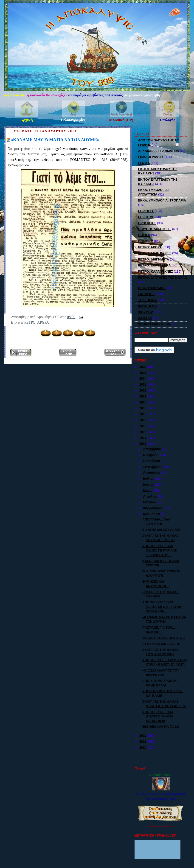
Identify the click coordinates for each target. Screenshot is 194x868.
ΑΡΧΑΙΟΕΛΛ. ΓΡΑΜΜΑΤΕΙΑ (159, 151)
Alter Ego (145, 318)
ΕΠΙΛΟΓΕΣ (146, 211)
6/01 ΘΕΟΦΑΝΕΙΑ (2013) (161, 727)
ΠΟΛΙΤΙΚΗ (146, 241)
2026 (143, 367)
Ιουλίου (149, 479)
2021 (143, 396)
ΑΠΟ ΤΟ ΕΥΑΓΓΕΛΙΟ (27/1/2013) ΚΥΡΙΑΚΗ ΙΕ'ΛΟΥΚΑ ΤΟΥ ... (160, 550)
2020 (143, 402)
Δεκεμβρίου (152, 449)
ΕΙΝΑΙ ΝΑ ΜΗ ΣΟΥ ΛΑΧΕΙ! (162, 530)
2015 (143, 432)
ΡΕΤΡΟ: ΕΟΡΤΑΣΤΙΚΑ (155, 265)
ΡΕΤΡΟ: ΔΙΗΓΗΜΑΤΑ (154, 259)
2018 (143, 414)
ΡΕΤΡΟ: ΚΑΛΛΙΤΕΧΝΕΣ (156, 272)
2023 (143, 384)
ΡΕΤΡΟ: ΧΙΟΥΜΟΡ (152, 288)
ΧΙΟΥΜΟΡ (146, 312)
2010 (143, 748)
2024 (143, 378)
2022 (143, 390)
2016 (143, 426)
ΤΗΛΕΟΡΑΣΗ (148, 300)
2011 (143, 742)
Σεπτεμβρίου (153, 467)
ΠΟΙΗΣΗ (144, 235)
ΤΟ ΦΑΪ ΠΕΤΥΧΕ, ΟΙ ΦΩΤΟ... (164, 638)
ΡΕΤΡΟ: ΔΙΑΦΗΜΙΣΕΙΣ (155, 253)
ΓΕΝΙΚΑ (144, 163)
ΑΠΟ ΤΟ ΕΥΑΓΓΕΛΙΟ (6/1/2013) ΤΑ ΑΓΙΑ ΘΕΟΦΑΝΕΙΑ (158, 716)
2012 (143, 736)
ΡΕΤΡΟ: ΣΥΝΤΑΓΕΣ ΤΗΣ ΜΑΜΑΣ (163, 277)
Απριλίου (150, 496)
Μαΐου (148, 490)
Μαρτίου (150, 502)
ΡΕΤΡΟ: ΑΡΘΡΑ (37, 322)
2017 (143, 420)
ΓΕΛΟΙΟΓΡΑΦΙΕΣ (151, 157)
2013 (143, 444)
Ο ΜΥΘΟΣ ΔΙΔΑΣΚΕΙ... (155, 229)
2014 (143, 438)
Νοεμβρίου (152, 455)
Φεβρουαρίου (154, 508)
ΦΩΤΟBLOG (148, 306)
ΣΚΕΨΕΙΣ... (146, 294)
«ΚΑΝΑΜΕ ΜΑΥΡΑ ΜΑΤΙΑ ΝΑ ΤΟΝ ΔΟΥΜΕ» (55, 140)
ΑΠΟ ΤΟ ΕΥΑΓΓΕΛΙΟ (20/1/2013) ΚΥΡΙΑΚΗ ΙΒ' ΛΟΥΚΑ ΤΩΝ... (162, 607)
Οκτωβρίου (152, 461)
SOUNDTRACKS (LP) (154, 324)
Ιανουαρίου (152, 514)
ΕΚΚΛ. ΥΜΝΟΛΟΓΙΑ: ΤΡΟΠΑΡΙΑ (162, 200)
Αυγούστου (152, 473)
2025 (143, 373)
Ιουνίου (149, 484)
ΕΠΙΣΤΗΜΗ (146, 217)
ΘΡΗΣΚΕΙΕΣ (147, 223)
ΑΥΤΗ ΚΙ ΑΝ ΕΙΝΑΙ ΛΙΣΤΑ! (161, 644)
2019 (143, 408)
